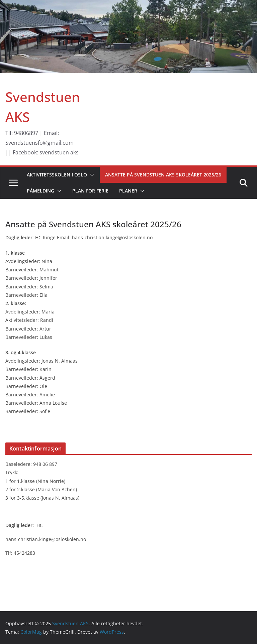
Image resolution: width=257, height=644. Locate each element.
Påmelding (40, 191)
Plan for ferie (90, 191)
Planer (128, 191)
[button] (91, 175)
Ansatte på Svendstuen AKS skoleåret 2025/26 (163, 175)
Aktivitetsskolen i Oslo (57, 175)
